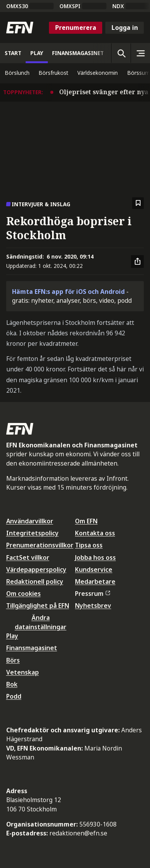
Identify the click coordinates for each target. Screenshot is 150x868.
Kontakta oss (95, 533)
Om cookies (24, 594)
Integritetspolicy (32, 533)
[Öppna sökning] (121, 53)
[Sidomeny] (140, 53)
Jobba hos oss (95, 557)
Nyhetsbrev (93, 606)
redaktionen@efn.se (78, 833)
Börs (13, 660)
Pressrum (92, 594)
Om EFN (86, 521)
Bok (12, 684)
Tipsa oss (89, 545)
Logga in (125, 28)
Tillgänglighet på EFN (38, 606)
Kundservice (94, 569)
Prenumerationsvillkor (40, 545)
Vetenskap (23, 672)
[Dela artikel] (138, 262)
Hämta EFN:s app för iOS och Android (68, 292)
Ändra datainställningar (41, 622)
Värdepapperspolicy (36, 569)
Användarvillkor (30, 521)
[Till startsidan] (20, 28)
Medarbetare (95, 582)
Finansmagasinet (32, 648)
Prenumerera (76, 28)
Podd (14, 696)
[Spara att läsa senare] (138, 203)
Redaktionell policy (35, 582)
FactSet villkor (28, 557)
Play (12, 636)
